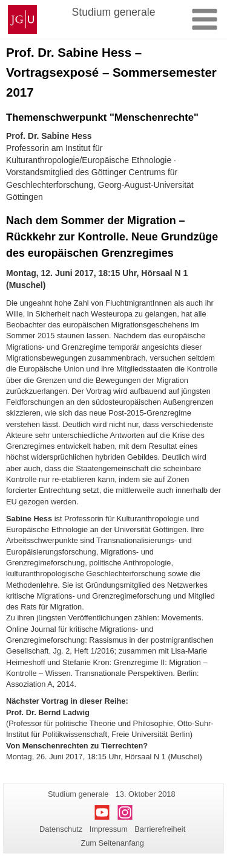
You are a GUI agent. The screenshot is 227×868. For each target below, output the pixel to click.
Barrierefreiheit (160, 829)
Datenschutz (61, 829)
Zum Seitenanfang (112, 843)
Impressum (109, 829)
